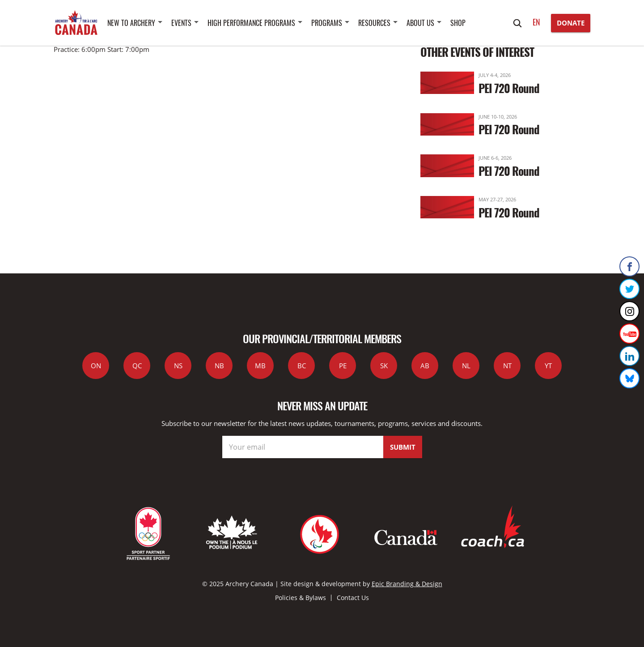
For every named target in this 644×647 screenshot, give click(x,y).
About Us (420, 23)
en (536, 22)
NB (219, 366)
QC (137, 366)
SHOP (458, 23)
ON (96, 366)
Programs (327, 23)
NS (178, 366)
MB (260, 366)
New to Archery (131, 23)
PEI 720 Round (509, 88)
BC (302, 366)
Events (181, 23)
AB (425, 366)
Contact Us (353, 598)
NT (507, 366)
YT (548, 366)
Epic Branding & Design (407, 584)
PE (343, 366)
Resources (374, 23)
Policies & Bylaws (301, 598)
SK (384, 366)
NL (466, 366)
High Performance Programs (251, 23)
